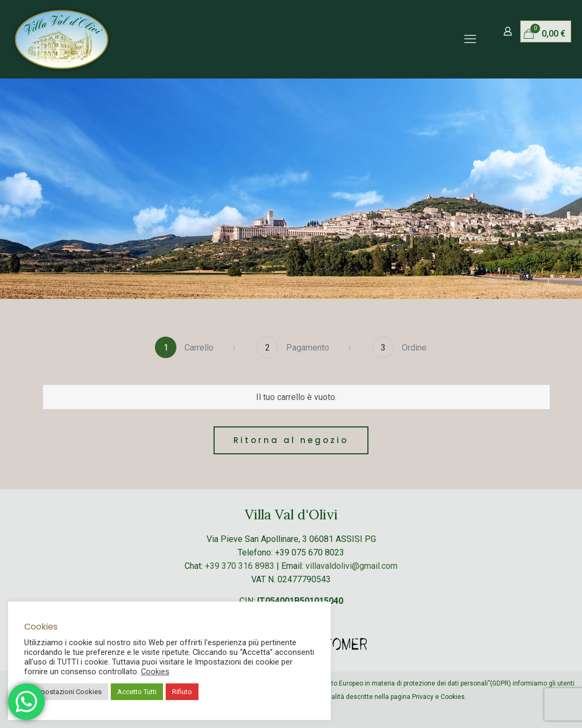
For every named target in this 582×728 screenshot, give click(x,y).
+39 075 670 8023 (310, 552)
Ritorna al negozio (291, 440)
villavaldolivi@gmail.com (352, 566)
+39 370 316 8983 (240, 566)
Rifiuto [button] (182, 692)
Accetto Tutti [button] (137, 692)
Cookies (155, 672)
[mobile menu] (470, 39)
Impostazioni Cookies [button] (68, 692)
